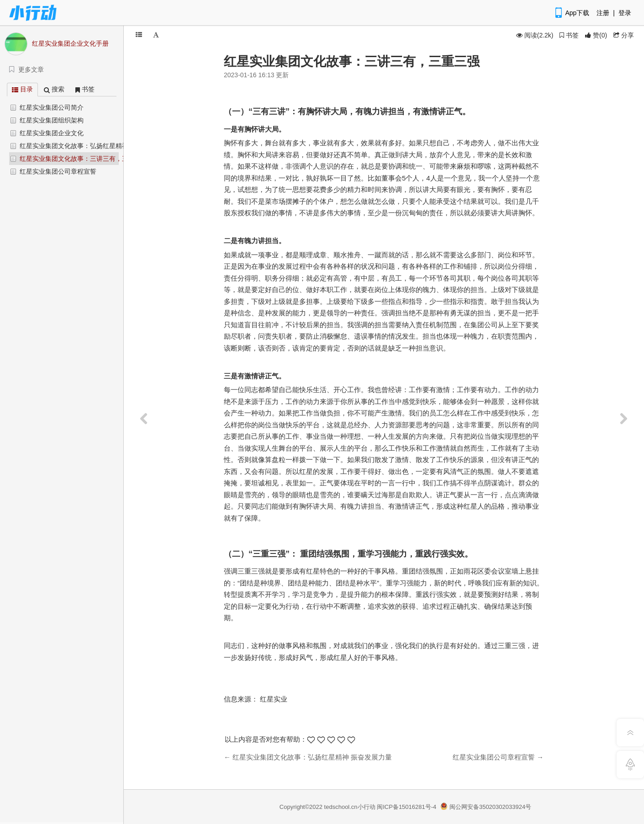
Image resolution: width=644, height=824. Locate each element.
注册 (603, 13)
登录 (625, 13)
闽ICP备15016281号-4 (406, 807)
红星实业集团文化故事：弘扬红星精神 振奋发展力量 (94, 146)
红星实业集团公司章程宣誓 (58, 171)
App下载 (571, 13)
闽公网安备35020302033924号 (486, 807)
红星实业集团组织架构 (52, 120)
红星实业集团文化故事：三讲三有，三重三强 (84, 159)
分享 (624, 35)
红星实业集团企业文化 (52, 133)
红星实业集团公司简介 (52, 107)
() (596, 35)
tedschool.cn (341, 807)
